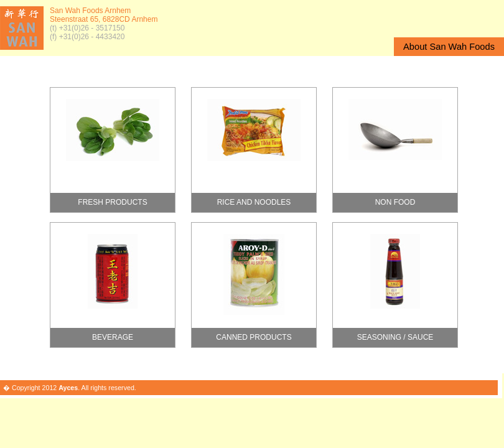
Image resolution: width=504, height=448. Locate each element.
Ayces (68, 388)
